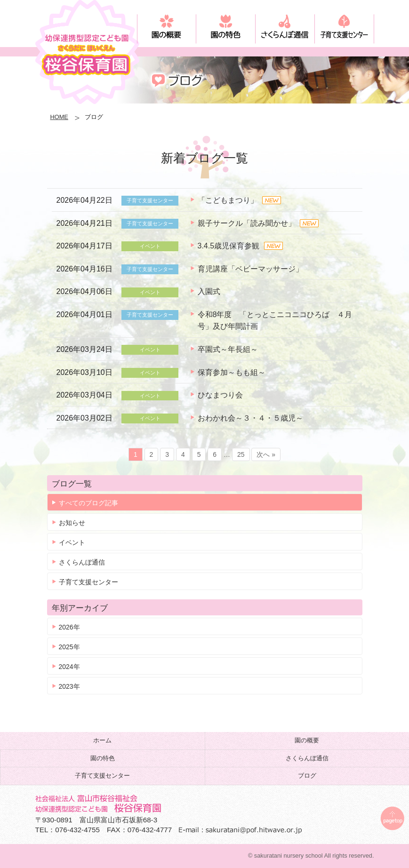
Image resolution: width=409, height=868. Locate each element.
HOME (59, 117)
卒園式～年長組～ (228, 349)
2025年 (69, 647)
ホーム (102, 740)
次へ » (266, 454)
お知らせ (72, 523)
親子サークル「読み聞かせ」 (247, 223)
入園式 (209, 291)
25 (241, 454)
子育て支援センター (88, 582)
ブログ (307, 776)
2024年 (69, 667)
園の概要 (307, 740)
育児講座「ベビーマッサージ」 (250, 269)
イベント (72, 542)
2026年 (69, 627)
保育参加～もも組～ (232, 372)
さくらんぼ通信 (82, 562)
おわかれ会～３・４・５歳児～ (250, 418)
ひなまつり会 (220, 395)
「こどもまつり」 (228, 200)
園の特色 (103, 758)
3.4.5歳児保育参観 (229, 246)
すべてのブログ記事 (88, 503)
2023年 (69, 686)
